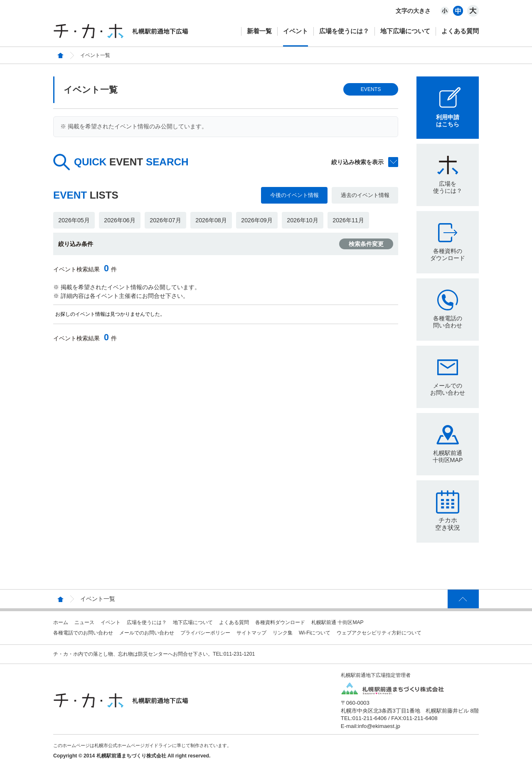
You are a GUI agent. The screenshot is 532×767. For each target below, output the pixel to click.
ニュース (84, 622)
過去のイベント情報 (365, 195)
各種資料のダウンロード (448, 254)
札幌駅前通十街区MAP (448, 456)
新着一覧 (259, 31)
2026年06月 (119, 220)
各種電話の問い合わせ (448, 322)
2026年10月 (302, 220)
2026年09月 (257, 220)
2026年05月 (74, 220)
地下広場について (405, 31)
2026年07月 (165, 220)
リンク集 (283, 633)
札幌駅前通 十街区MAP (337, 622)
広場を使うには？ (344, 31)
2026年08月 (211, 220)
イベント (296, 31)
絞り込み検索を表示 (357, 162)
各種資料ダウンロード (280, 622)
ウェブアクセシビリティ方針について (379, 633)
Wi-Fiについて (315, 633)
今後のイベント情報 (294, 195)
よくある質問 (460, 31)
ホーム (61, 622)
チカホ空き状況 (448, 524)
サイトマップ (251, 633)
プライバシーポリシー (205, 633)
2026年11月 (348, 220)
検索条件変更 (366, 244)
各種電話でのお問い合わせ (83, 633)
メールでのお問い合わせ (448, 389)
